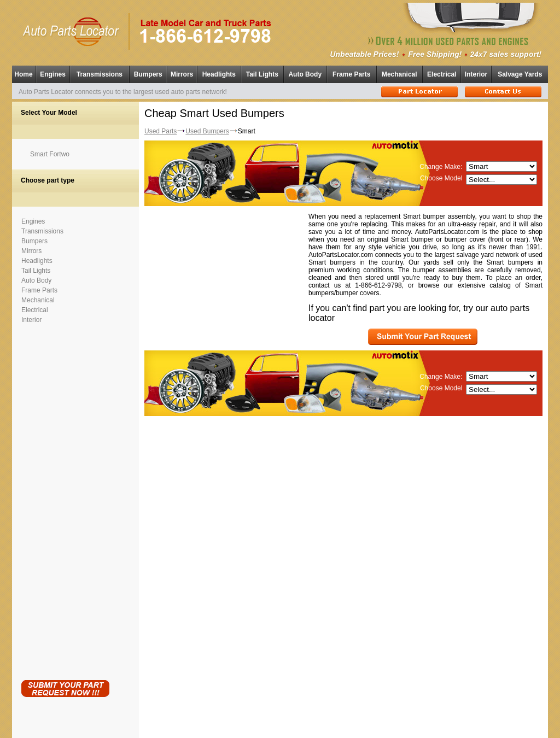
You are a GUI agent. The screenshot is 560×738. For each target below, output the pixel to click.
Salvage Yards (520, 72)
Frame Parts (351, 72)
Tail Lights (262, 72)
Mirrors (182, 72)
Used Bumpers (207, 125)
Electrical (442, 72)
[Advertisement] (65, 494)
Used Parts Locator (329, 727)
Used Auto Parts (257, 721)
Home (23, 72)
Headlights (219, 72)
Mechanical (399, 72)
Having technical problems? (280, 733)
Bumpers (148, 72)
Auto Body (305, 72)
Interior (476, 72)
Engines (53, 72)
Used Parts (161, 125)
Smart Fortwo (50, 149)
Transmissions (100, 72)
